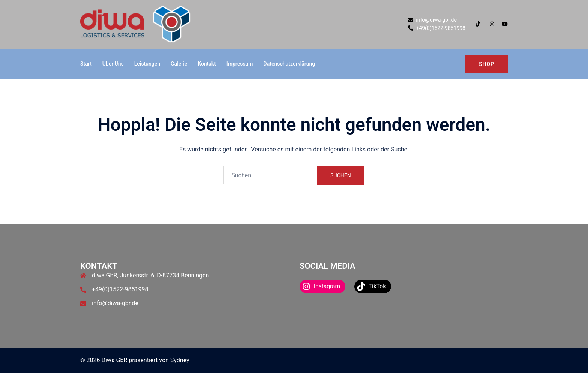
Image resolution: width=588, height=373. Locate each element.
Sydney (180, 360)
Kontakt (207, 64)
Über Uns (113, 64)
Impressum (240, 64)
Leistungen (147, 64)
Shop (487, 64)
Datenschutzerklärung (289, 64)
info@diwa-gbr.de (115, 303)
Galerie (179, 64)
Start (86, 64)
